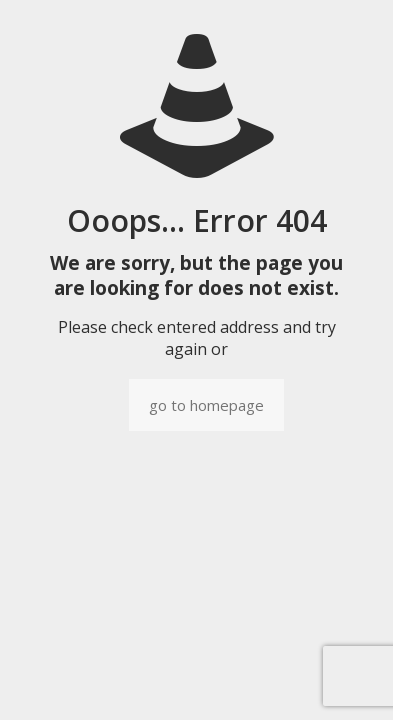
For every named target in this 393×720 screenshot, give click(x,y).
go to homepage (206, 405)
